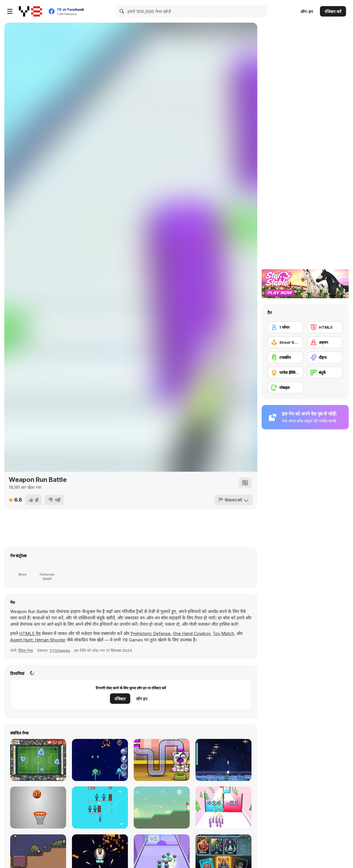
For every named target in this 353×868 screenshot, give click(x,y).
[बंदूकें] (325, 372)
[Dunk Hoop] (38, 808)
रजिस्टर (120, 699)
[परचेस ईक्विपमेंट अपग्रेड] (285, 372)
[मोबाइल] (285, 388)
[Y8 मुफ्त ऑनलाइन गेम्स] (30, 11)
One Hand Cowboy (192, 633)
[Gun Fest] (223, 808)
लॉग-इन (307, 11)
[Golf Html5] (162, 808)
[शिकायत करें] (234, 500)
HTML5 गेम (30, 633)
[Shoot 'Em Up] (285, 342)
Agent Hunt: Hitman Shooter (38, 640)
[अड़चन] (325, 342)
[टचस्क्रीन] (285, 357)
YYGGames (60, 650)
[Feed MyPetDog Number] (162, 760)
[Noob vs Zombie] (100, 808)
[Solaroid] (223, 760)
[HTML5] (325, 327)
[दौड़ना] (325, 357)
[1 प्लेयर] (285, 327)
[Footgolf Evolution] (38, 760)
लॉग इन (142, 699)
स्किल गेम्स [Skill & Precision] (26, 650)
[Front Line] (100, 760)
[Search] (122, 11)
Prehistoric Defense (151, 633)
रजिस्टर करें (333, 11)
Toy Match (223, 633)
